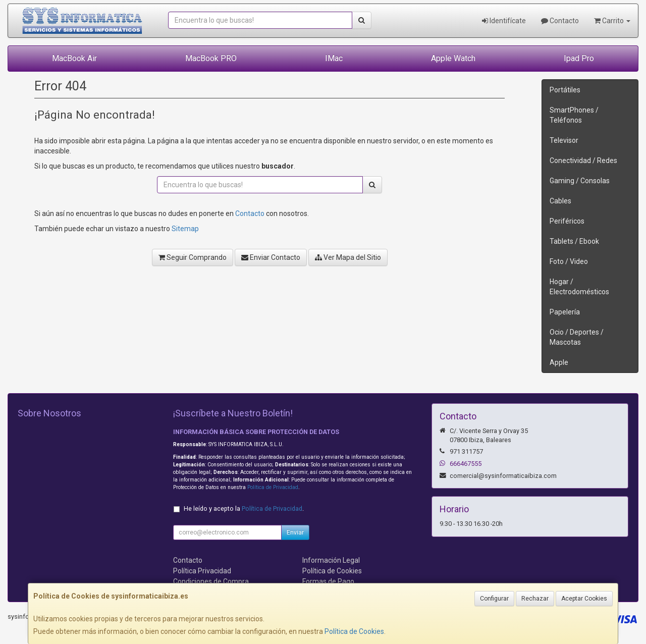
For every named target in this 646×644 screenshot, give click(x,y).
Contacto (560, 21)
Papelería (565, 312)
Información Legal (331, 560)
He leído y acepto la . (244, 508)
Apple (559, 362)
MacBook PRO (211, 58)
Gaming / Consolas (580, 181)
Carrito (612, 21)
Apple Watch (453, 58)
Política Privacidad (202, 571)
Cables (560, 201)
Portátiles (565, 90)
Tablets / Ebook (574, 241)
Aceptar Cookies (584, 599)
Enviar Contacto (271, 257)
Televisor (564, 140)
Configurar (494, 599)
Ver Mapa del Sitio (348, 257)
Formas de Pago (328, 581)
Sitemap (185, 229)
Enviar (295, 532)
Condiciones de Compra (211, 581)
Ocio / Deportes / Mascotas (577, 337)
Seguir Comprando (193, 257)
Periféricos (567, 221)
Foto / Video (569, 261)
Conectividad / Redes (583, 160)
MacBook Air (74, 58)
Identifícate (504, 21)
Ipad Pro (579, 58)
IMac (334, 58)
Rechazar (535, 599)
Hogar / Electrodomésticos (579, 287)
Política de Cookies (354, 631)
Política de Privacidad (273, 487)
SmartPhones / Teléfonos (574, 115)
